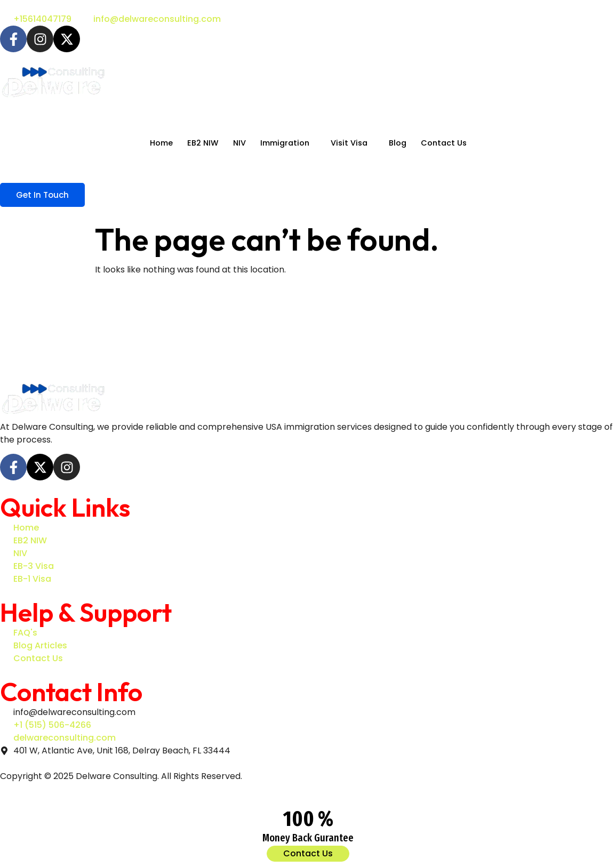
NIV (235, 143)
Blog (403, 143)
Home (153, 143)
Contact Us (452, 143)
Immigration (285, 143)
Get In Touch (42, 195)
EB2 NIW (197, 143)
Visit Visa (353, 143)
